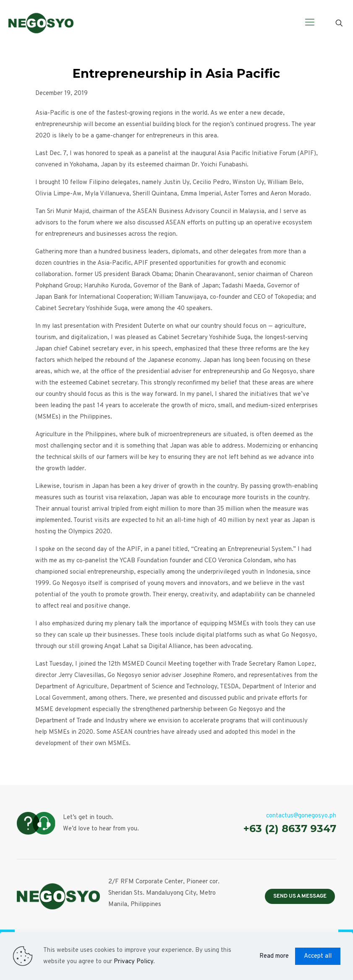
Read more (274, 956)
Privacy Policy (133, 962)
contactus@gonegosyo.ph (301, 816)
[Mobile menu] (310, 23)
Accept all (318, 956)
